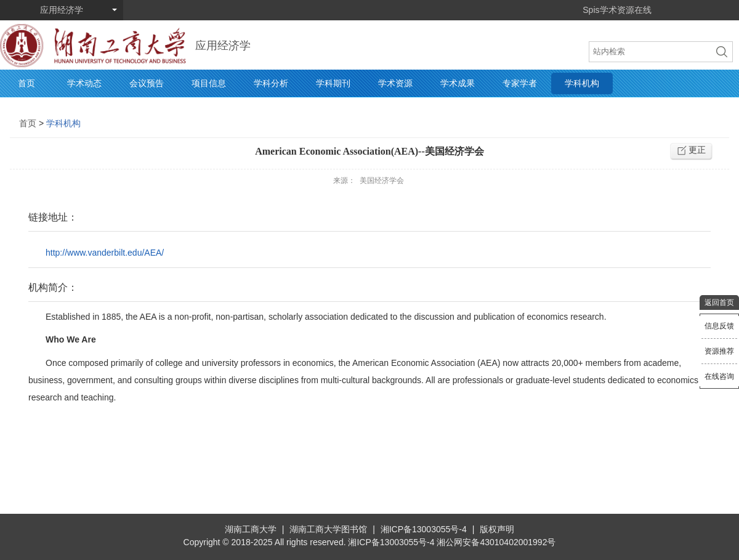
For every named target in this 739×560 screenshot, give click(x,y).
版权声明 (497, 529)
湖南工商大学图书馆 (328, 529)
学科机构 (582, 83)
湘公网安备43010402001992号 (496, 542)
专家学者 (520, 83)
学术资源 (395, 83)
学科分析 (271, 83)
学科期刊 (333, 83)
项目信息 (209, 83)
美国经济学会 (382, 181)
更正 (697, 150)
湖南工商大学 (251, 529)
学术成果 (458, 83)
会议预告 (147, 83)
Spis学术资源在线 (617, 10)
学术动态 (84, 83)
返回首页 (719, 302)
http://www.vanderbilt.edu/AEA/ (105, 253)
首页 (26, 83)
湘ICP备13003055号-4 (424, 529)
